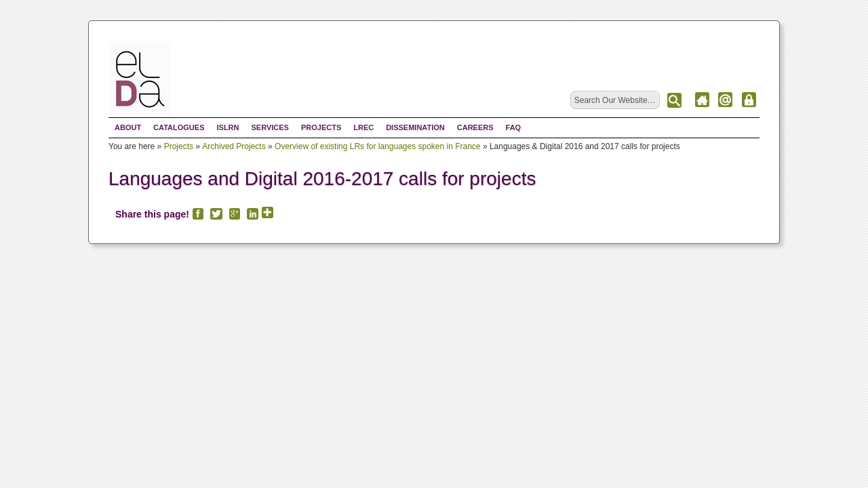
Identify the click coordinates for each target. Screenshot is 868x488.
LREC (363, 127)
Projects (321, 127)
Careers (475, 127)
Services (270, 127)
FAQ (514, 127)
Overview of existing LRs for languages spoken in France (378, 146)
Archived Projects (234, 146)
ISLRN (228, 127)
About (128, 127)
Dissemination (415, 127)
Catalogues (179, 127)
